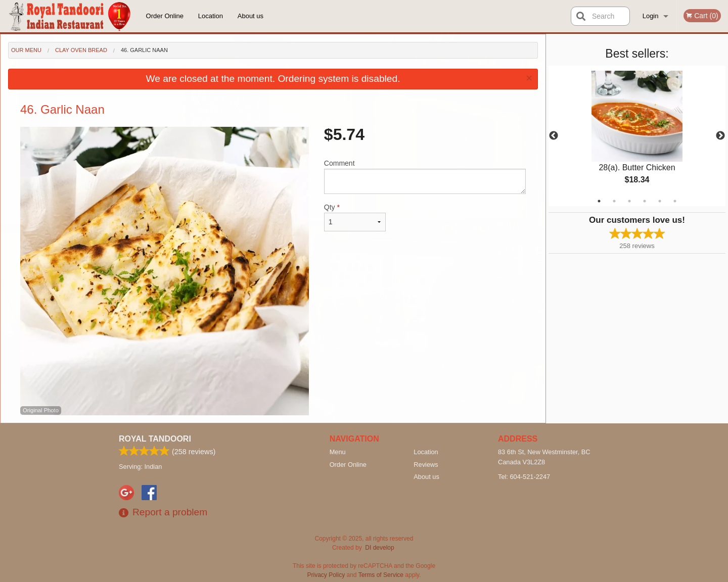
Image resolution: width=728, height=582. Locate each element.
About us (251, 16)
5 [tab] (660, 201)
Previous (554, 136)
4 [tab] (645, 201)
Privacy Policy (326, 575)
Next (720, 136)
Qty (355, 217)
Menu (338, 452)
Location (211, 16)
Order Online (165, 16)
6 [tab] (675, 201)
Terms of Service (381, 575)
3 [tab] (629, 201)
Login (651, 16)
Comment (425, 177)
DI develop (379, 548)
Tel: (524, 477)
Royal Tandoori (155, 439)
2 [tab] (614, 201)
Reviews (426, 465)
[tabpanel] (637, 136)
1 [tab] (599, 201)
